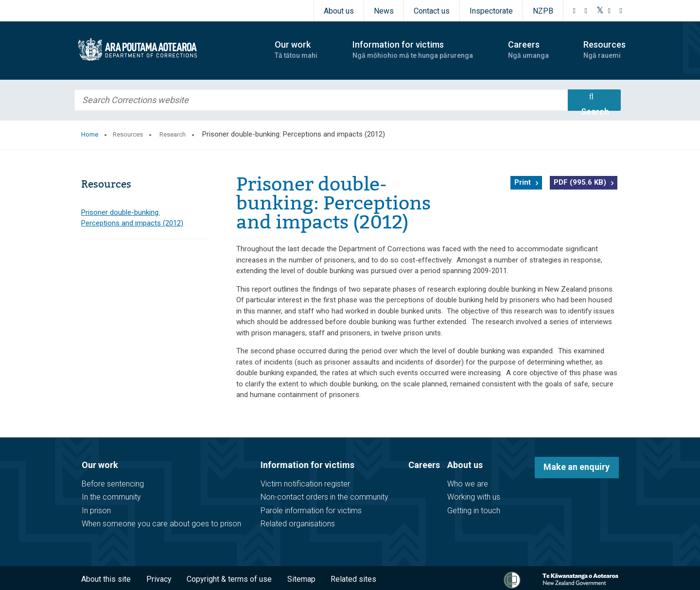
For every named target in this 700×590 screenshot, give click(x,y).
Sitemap (301, 579)
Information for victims (307, 465)
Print (523, 182)
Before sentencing (113, 484)
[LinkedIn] (621, 11)
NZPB (543, 11)
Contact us (432, 11)
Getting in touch (474, 511)
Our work (100, 465)
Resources (128, 134)
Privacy (159, 579)
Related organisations (298, 524)
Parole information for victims (311, 511)
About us (339, 11)
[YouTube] (610, 11)
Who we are (468, 484)
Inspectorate (491, 11)
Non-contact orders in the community (324, 497)
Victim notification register (305, 484)
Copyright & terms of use (229, 579)
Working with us (474, 497)
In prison (96, 511)
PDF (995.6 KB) (580, 182)
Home (90, 134)
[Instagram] (586, 11)
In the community (111, 497)
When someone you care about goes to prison (161, 524)
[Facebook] (575, 11)
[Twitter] (600, 11)
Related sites (353, 579)
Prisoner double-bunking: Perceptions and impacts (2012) (132, 218)
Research (173, 134)
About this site (106, 579)
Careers (424, 465)
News (384, 11)
